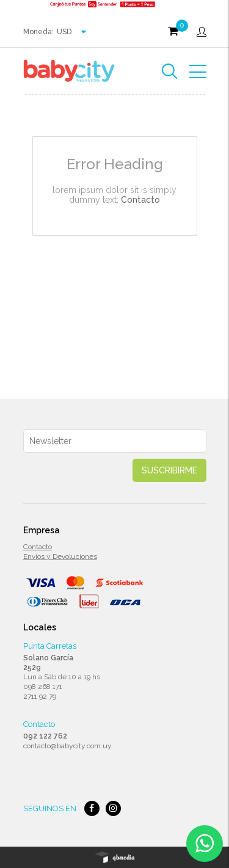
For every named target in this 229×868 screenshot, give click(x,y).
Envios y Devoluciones (60, 556)
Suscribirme (169, 470)
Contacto (140, 200)
